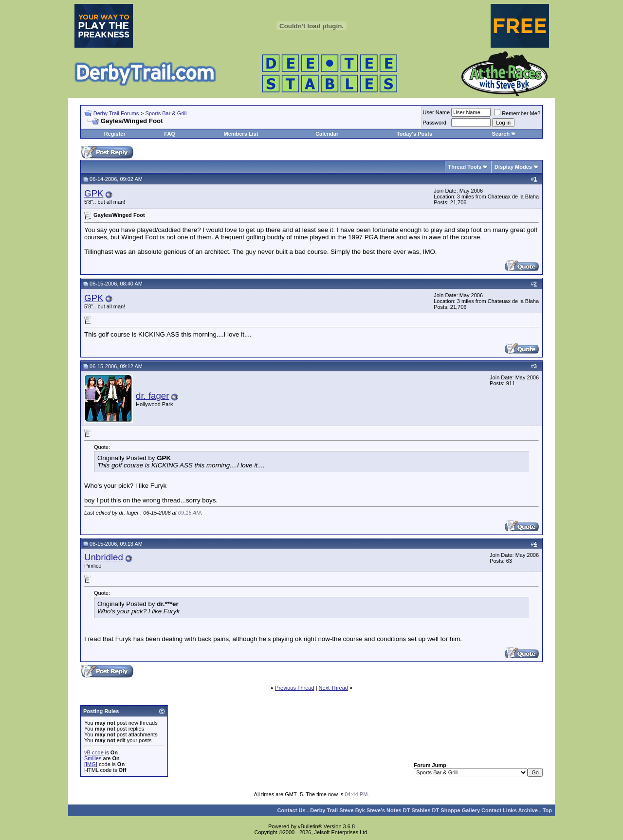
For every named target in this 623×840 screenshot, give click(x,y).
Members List (241, 134)
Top (547, 810)
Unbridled (104, 557)
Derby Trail (324, 810)
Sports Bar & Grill (166, 113)
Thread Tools (465, 167)
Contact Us (291, 810)
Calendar (327, 134)
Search (501, 134)
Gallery (471, 810)
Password (435, 123)
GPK (94, 193)
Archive (528, 810)
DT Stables (417, 810)
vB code (94, 752)
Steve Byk (352, 810)
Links (510, 810)
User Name (437, 112)
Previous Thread (295, 688)
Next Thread (333, 688)
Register (115, 134)
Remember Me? (517, 113)
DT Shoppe (446, 810)
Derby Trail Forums (116, 113)
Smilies (93, 758)
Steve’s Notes (384, 810)
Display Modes (513, 167)
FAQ (170, 134)
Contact (491, 810)
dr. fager (152, 396)
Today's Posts (414, 134)
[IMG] (91, 764)
